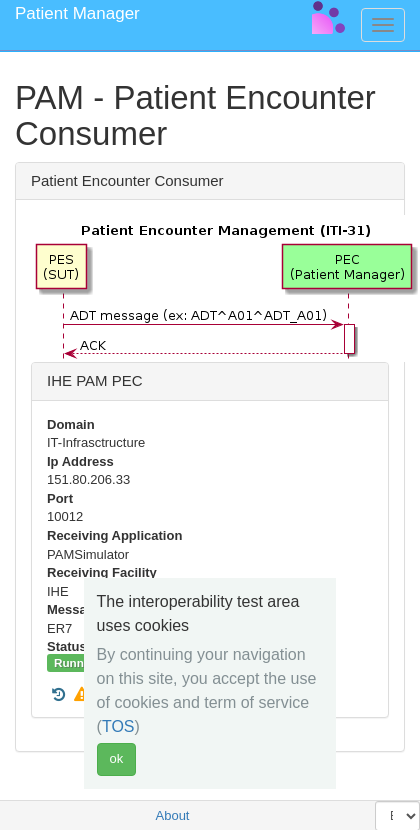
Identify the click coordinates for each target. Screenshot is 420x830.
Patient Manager (77, 13)
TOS (118, 726)
